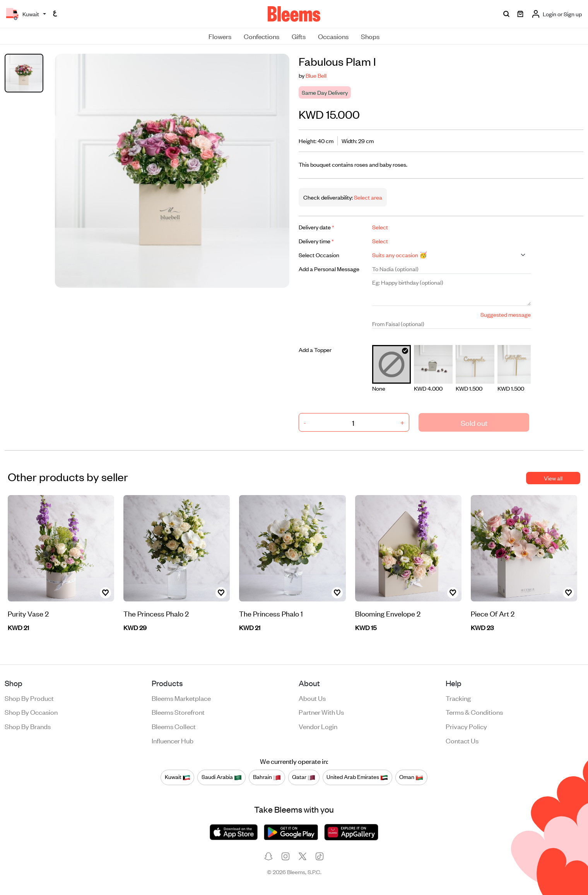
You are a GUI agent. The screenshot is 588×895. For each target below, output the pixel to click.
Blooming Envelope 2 (388, 613)
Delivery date (316, 227)
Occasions (333, 36)
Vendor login (318, 726)
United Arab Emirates (357, 777)
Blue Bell (316, 75)
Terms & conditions (474, 712)
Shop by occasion (31, 712)
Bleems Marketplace (181, 698)
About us (312, 698)
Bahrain (267, 777)
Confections (262, 36)
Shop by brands (28, 726)
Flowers (220, 36)
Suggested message (506, 314)
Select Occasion (319, 255)
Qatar (304, 777)
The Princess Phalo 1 (271, 613)
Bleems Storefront (178, 712)
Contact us (462, 740)
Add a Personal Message (329, 269)
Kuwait (178, 777)
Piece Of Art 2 (493, 613)
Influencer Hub (173, 740)
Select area (367, 197)
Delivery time (316, 241)
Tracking (458, 698)
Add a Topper (315, 349)
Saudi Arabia (222, 777)
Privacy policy (466, 726)
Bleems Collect (174, 726)
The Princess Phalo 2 (156, 613)
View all (553, 478)
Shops (370, 36)
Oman (411, 777)
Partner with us (321, 712)
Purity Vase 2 (28, 613)
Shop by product (29, 698)
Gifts (299, 36)
